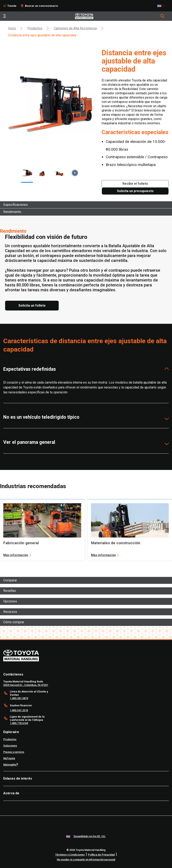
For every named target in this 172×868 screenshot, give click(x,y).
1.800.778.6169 (19, 723)
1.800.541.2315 (19, 710)
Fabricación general (21, 543)
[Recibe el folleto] (135, 184)
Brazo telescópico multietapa (131, 165)
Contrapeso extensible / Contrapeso (137, 157)
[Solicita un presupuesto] (135, 191)
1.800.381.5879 (19, 698)
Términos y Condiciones (70, 855)
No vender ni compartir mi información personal (86, 860)
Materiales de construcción (116, 543)
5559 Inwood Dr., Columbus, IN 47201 (26, 685)
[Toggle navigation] (4, 16)
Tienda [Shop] (12, 6)
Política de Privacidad (101, 855)
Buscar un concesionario (41, 6)
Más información (16, 555)
